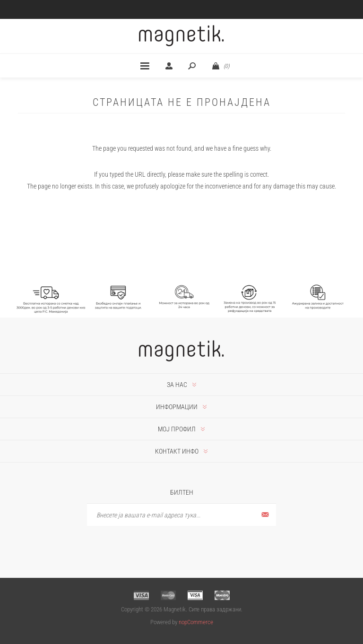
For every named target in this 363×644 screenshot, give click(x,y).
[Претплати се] (181, 515)
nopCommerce (196, 622)
